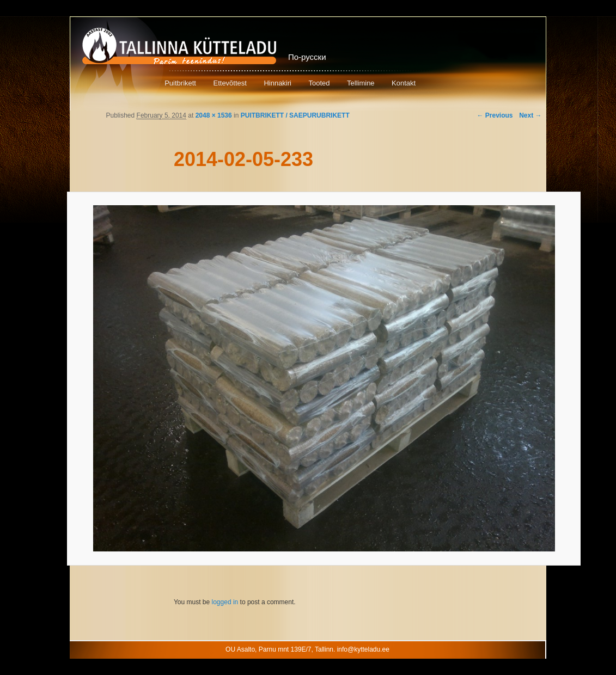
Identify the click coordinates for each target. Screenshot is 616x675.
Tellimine (361, 83)
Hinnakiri (277, 83)
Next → (530, 115)
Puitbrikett (180, 83)
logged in (225, 602)
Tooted (319, 83)
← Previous (495, 115)
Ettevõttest (230, 83)
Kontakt (404, 83)
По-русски (307, 57)
